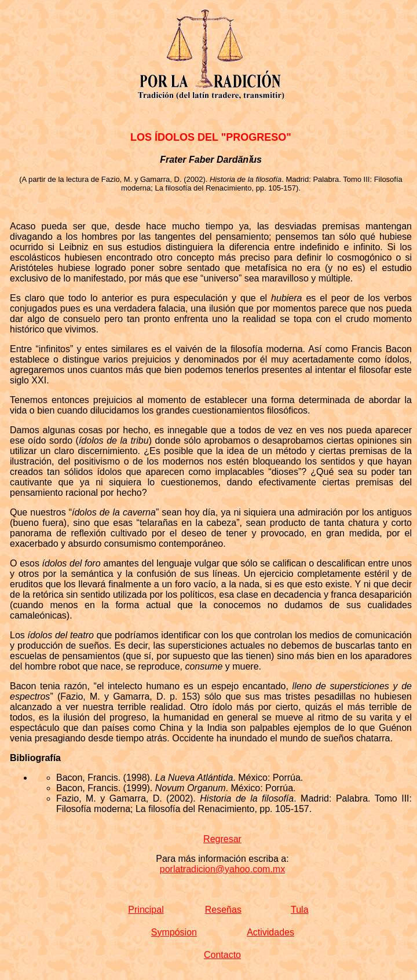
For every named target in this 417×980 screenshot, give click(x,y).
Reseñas (223, 910)
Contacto (222, 955)
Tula (300, 910)
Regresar (222, 839)
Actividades (270, 932)
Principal (146, 910)
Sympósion (174, 932)
